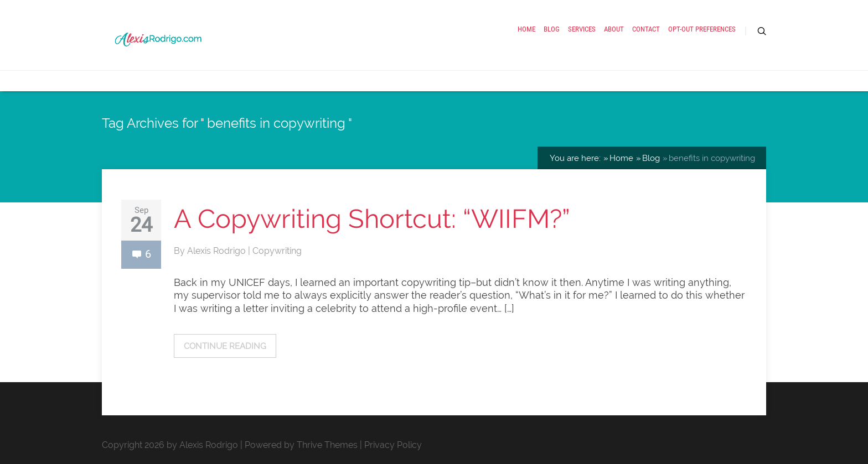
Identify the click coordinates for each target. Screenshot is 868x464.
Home (526, 29)
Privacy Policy (393, 445)
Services (582, 29)
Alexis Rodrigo (218, 251)
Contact (646, 29)
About (614, 29)
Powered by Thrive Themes (301, 445)
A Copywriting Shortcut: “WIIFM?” (372, 219)
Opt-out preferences (702, 29)
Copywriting (277, 251)
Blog (552, 29)
